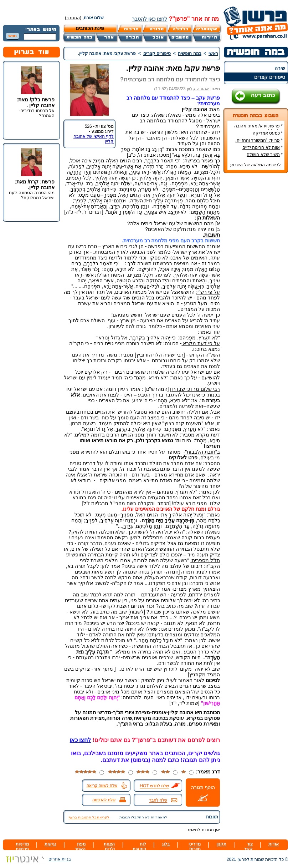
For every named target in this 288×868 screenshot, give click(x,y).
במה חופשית (189, 54)
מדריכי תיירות (195, 847)
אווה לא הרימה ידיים (261, 147)
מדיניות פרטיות (22, 847)
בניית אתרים (37, 859)
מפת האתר (80, 847)
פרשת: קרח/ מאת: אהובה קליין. (35, 185)
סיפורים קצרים (270, 77)
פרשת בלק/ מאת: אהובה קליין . (36, 102)
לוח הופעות (139, 847)
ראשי (213, 54)
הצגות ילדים (109, 847)
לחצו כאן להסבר (150, 19)
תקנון (221, 844)
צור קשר (248, 847)
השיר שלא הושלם (263, 155)
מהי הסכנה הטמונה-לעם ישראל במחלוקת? (32, 195)
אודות (274, 844)
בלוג (166, 844)
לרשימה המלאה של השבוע (256, 165)
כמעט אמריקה (266, 133)
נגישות (50, 844)
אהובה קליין (198, 89)
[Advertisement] (256, 285)
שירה (280, 68)
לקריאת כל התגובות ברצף (89, 817)
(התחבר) (73, 18)
